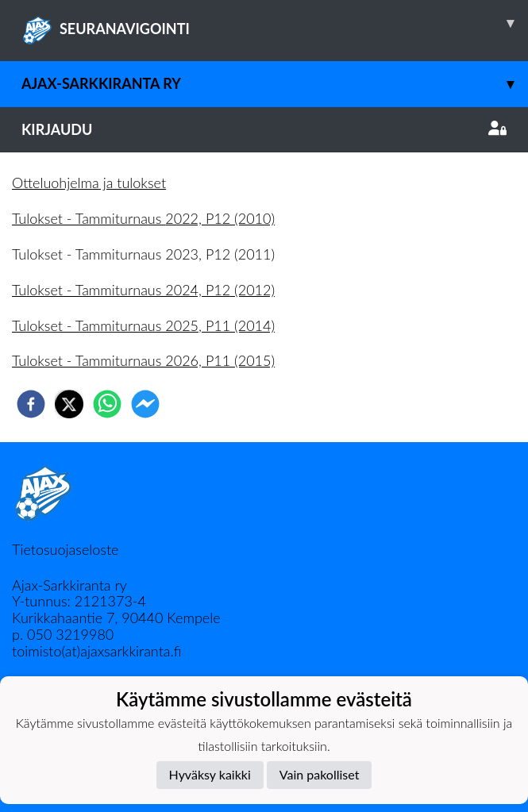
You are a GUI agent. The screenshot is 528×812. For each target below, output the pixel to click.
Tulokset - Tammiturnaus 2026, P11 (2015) (143, 360)
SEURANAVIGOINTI (275, 23)
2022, (185, 218)
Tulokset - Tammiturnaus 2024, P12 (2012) (143, 290)
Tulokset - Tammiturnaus (89, 218)
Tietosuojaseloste (65, 549)
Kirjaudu (264, 129)
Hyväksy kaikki (210, 774)
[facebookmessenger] (145, 404)
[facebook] (31, 404)
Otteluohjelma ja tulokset (89, 183)
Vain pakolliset (320, 774)
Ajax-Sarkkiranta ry (275, 84)
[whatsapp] (107, 404)
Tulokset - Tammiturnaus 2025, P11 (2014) (143, 325)
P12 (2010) (240, 218)
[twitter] (69, 404)
